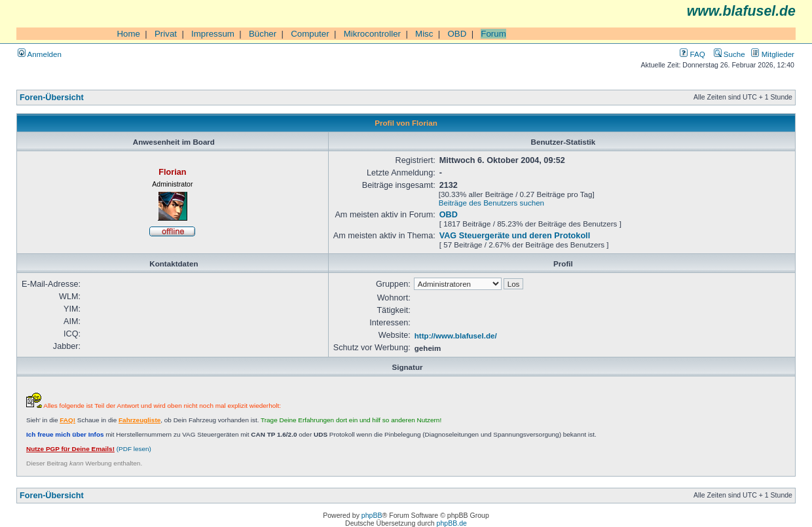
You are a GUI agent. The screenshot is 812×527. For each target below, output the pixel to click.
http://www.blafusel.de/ (456, 336)
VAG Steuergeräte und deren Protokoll (515, 236)
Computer (310, 34)
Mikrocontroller (372, 34)
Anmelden (40, 54)
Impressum (213, 34)
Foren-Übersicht (52, 98)
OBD (457, 34)
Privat (166, 34)
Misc (424, 34)
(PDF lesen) (89, 449)
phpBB (372, 515)
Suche (729, 54)
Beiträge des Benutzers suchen (491, 203)
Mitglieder (773, 54)
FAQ (692, 54)
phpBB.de (452, 523)
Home (128, 34)
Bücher (263, 34)
